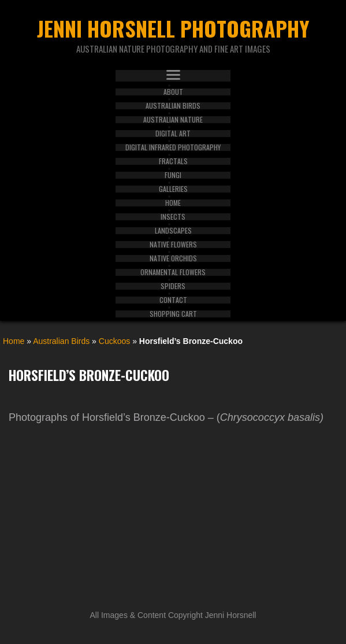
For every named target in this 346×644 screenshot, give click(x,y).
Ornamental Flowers (173, 272)
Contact (173, 300)
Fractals (173, 161)
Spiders (173, 286)
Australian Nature (173, 120)
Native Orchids (173, 258)
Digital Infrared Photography (173, 147)
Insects (173, 217)
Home (173, 203)
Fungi (173, 175)
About (173, 92)
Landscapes (173, 231)
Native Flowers (173, 245)
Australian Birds (173, 106)
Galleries (173, 189)
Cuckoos (114, 341)
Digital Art (173, 134)
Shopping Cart (173, 314)
